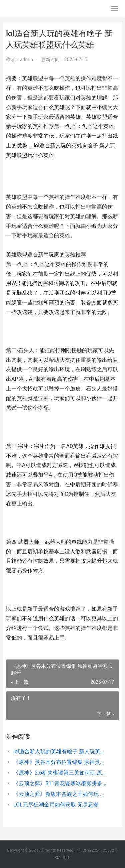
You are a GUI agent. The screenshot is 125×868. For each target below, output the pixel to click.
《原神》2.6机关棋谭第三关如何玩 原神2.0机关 (61, 773)
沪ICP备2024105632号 (98, 850)
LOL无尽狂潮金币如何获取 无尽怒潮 (56, 805)
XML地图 (62, 858)
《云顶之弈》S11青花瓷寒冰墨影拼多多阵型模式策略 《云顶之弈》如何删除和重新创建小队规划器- (61, 783)
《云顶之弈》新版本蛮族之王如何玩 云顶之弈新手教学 (61, 794)
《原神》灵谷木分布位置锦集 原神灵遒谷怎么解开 (61, 762)
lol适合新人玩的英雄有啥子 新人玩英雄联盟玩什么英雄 (61, 751)
